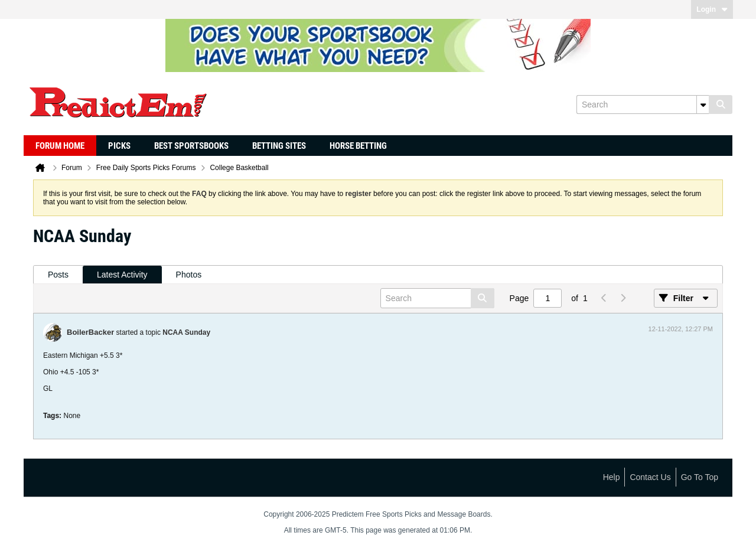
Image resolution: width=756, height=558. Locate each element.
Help (612, 477)
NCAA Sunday (186, 332)
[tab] (58, 275)
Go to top (700, 477)
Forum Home (60, 146)
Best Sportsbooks (191, 146)
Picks (119, 146)
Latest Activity (122, 275)
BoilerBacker (90, 332)
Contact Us (650, 477)
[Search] (643, 105)
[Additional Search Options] (703, 105)
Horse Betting (358, 146)
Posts (58, 275)
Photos (189, 275)
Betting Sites (279, 146)
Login (712, 9)
